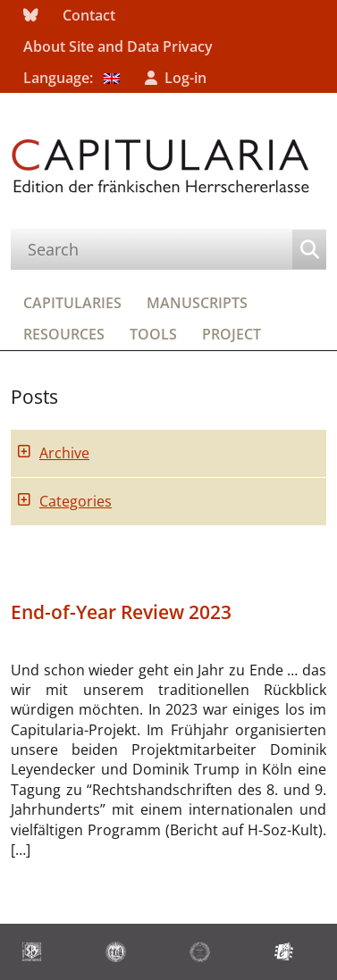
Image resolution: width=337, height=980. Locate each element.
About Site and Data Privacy (118, 46)
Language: (72, 78)
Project (232, 334)
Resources (64, 334)
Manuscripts (197, 303)
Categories (76, 501)
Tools (153, 334)
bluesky (30, 16)
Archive (64, 453)
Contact (89, 15)
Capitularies (72, 303)
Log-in (185, 78)
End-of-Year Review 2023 (121, 612)
